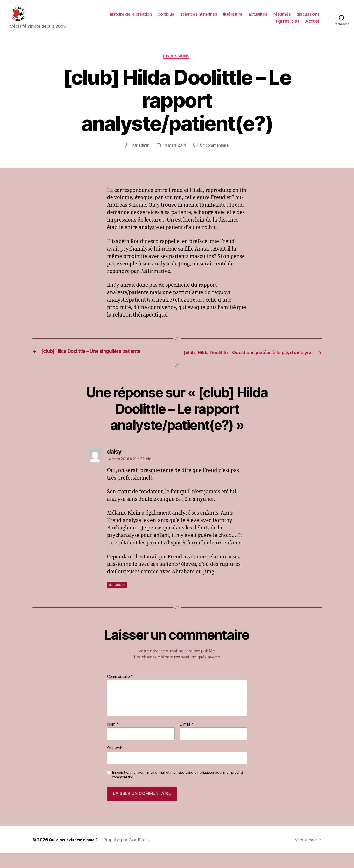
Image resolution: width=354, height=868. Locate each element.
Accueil (312, 25)
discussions (308, 18)
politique (166, 18)
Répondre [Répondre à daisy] (117, 599)
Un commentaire (215, 153)
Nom (113, 739)
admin (143, 153)
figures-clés (288, 25)
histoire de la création (131, 18)
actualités (258, 18)
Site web (115, 763)
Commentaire (120, 691)
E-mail (186, 739)
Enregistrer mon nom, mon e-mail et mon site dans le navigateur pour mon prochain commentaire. (178, 789)
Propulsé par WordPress (132, 854)
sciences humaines (199, 18)
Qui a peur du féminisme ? (76, 854)
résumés (282, 18)
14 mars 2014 (174, 153)
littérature (233, 18)
